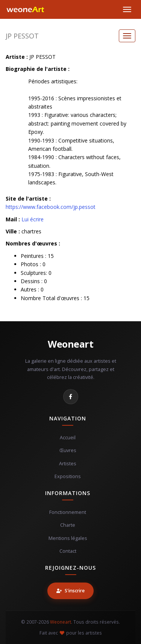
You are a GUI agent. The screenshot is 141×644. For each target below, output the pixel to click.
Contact (68, 551)
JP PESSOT (22, 36)
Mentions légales (68, 538)
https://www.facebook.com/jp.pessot (51, 207)
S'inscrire (70, 591)
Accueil (68, 438)
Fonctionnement (68, 512)
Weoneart (70, 344)
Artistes (68, 464)
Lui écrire (33, 219)
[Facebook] (71, 397)
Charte (68, 525)
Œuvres (68, 450)
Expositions (68, 476)
